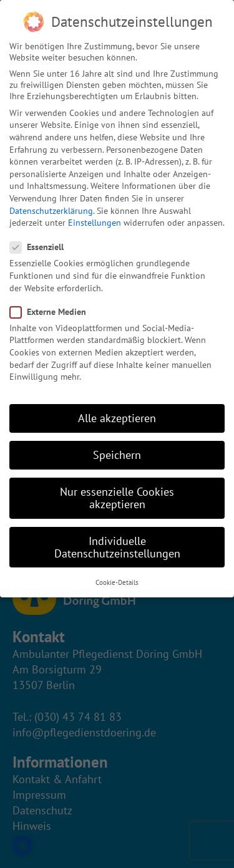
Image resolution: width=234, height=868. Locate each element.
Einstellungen (95, 223)
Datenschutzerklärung (51, 211)
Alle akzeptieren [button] (117, 418)
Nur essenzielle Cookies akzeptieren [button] (117, 498)
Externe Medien (52, 312)
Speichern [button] (117, 455)
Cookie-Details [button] (117, 582)
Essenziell (41, 247)
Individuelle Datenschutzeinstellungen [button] (117, 547)
